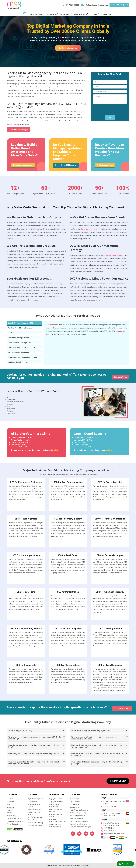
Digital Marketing (36, 14)
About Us (10, 799)
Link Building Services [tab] (16, 333)
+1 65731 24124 (109, 831)
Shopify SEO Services (56, 799)
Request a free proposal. (23, 165)
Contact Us (106, 14)
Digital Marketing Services (36, 799)
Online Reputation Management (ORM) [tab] (23, 357)
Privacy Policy (11, 816)
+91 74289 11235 (109, 828)
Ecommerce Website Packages (80, 827)
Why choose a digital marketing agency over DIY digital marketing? (35, 738)
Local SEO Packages (77, 818)
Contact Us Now (118, 781)
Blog (8, 804)
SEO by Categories (13, 824)
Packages (94, 14)
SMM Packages (75, 802)
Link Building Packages (77, 816)
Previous (1, 850)
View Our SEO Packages (18, 130)
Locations (10, 810)
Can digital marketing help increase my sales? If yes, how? (34, 746)
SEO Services (51, 14)
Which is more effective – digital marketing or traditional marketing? (94, 738)
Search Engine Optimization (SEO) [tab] (21, 323)
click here (110, 450)
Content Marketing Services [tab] (18, 338)
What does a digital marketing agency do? (92, 731)
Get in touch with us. (105, 165)
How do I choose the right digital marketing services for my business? (97, 746)
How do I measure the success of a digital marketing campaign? (97, 755)
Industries (10, 813)
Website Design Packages (78, 824)
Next (134, 850)
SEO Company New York (36, 826)
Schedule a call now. (122, 708)
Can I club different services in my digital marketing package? (97, 763)
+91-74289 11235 (72, 5)
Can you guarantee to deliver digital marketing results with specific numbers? (35, 763)
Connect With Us (120, 377)
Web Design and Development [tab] (19, 352)
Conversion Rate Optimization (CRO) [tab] (22, 348)
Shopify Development (56, 802)
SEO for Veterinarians (35, 817)
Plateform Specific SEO (15, 821)
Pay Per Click (32, 820)
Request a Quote (119, 5)
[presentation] (110, 110)
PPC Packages (75, 804)
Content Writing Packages (78, 813)
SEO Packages (75, 799)
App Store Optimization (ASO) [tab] (19, 362)
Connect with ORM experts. (66, 165)
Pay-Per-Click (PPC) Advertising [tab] (20, 328)
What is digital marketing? (21, 731)
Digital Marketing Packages (79, 810)
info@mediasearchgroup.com (96, 5)
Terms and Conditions (14, 818)
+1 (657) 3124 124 (110, 806)
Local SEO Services (34, 809)
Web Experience (80, 14)
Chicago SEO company (35, 823)
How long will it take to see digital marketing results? (34, 754)
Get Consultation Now (68, 48)
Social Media (65, 14)
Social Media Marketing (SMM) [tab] (19, 343)
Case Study (11, 807)
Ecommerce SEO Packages (79, 821)
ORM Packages (75, 807)
